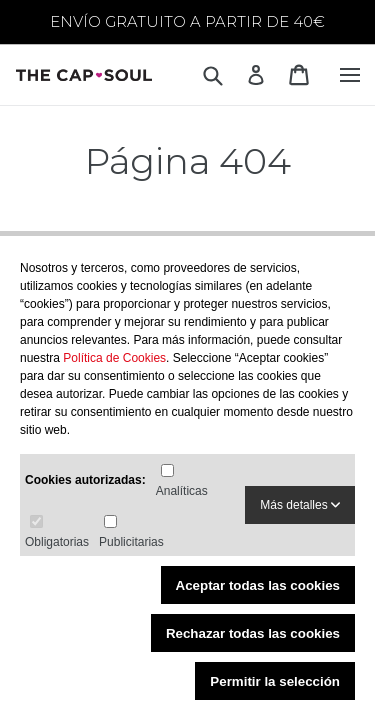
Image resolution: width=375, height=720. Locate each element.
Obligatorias (57, 542)
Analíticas (182, 491)
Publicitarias (131, 542)
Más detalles (300, 505)
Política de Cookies (114, 358)
